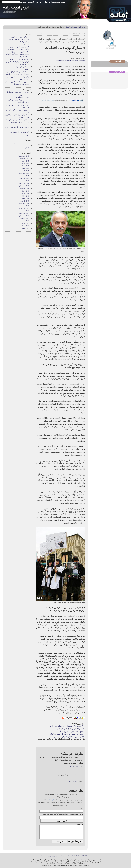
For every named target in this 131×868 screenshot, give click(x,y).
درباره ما (61, 856)
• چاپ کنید (41, 33)
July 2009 (26, 161)
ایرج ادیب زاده (76, 27)
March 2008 (25, 201)
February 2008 (24, 203)
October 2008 (24, 183)
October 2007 (24, 213)
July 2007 (26, 221)
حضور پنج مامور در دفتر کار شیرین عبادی (66, 734)
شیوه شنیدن (53, 856)
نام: (82, 808)
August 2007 (25, 218)
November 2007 (23, 211)
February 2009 (24, 173)
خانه (84, 27)
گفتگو (67, 27)
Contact (74, 856)
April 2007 (25, 228)
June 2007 (26, 223)
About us (67, 856)
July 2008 (26, 191)
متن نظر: (80, 824)
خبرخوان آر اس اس (43, 2)
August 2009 (25, 158)
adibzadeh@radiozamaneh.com (71, 61)
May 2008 (26, 196)
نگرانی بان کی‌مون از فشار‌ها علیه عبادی (67, 726)
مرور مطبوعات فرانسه (21, 143)
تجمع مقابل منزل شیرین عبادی (71, 731)
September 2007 (23, 216)
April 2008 (25, 198)
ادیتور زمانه (52, 800)
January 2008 (24, 206)
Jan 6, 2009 (74, 767)
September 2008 (23, 186)
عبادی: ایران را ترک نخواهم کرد (71, 729)
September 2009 (23, 156)
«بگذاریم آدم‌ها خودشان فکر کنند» (17, 120)
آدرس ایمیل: (79, 814)
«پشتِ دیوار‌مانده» (23, 97)
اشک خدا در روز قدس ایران (19, 39)
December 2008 (24, 178)
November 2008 (23, 181)
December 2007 (24, 208)
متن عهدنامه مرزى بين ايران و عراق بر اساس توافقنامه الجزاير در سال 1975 (18, 62)
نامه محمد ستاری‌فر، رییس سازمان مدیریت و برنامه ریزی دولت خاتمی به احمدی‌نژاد (19, 49)
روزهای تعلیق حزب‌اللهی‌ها (20, 37)
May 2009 (26, 166)
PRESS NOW (83, 856)
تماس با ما (43, 856)
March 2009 (25, 171)
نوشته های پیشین (59, 2)
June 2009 (26, 163)
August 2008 (25, 188)
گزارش (27, 145)
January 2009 (24, 176)
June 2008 (26, 193)
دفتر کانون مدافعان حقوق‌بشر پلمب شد (67, 737)
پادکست (31, 2)
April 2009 (25, 168)
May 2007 (26, 226)
